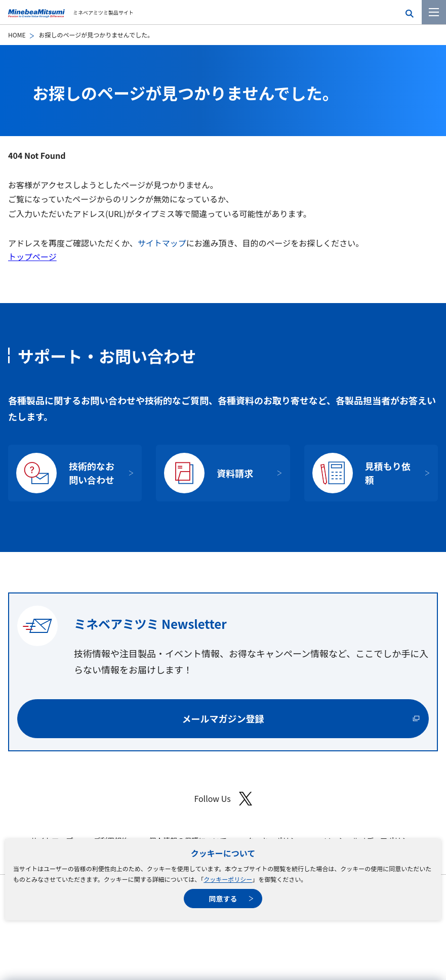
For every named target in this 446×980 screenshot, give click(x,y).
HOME (17, 35)
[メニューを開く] (434, 12)
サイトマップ (162, 243)
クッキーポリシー (228, 879)
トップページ (32, 257)
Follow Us (223, 799)
